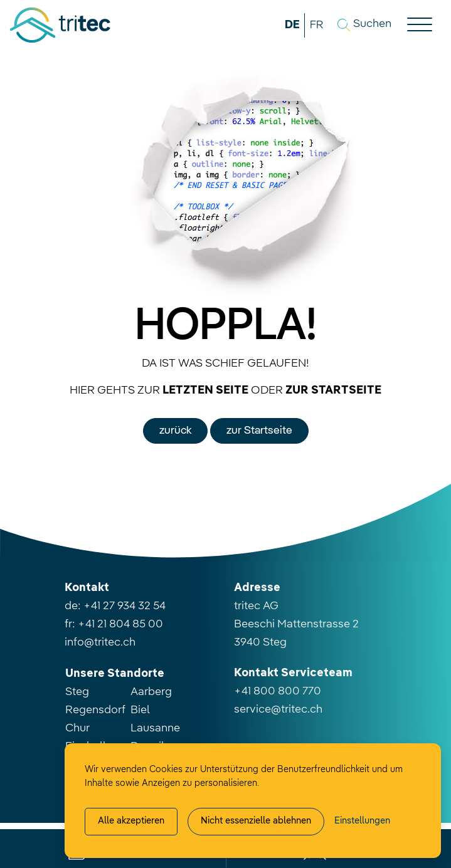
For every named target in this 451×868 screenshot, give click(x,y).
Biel (140, 710)
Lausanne (155, 728)
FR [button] (316, 25)
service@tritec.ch (278, 709)
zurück (175, 431)
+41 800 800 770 (278, 691)
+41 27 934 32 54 (125, 606)
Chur (77, 728)
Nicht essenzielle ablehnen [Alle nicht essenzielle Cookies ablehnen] (256, 821)
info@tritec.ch (100, 642)
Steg (77, 692)
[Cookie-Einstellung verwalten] (362, 822)
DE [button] (292, 25)
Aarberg (151, 692)
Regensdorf (95, 710)
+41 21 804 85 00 (120, 624)
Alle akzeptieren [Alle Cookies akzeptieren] (131, 821)
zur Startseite (259, 431)
